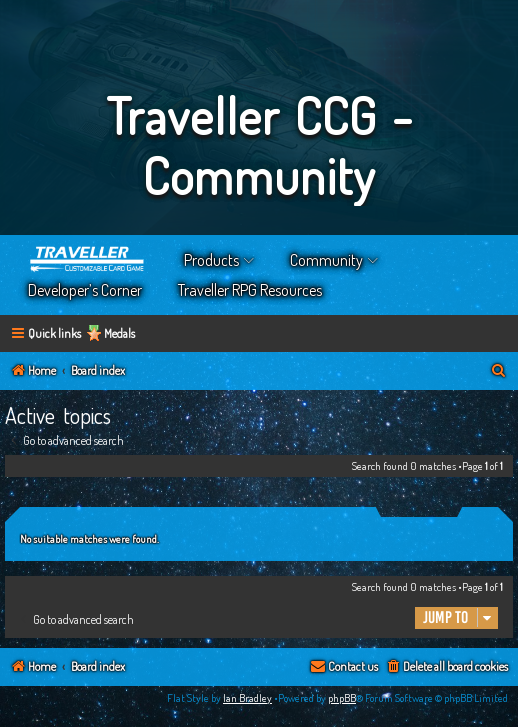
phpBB (342, 698)
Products (211, 260)
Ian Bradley (247, 698)
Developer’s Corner (85, 290)
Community (326, 260)
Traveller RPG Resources (250, 290)
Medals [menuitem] (119, 333)
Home (88, 260)
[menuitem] (499, 371)
